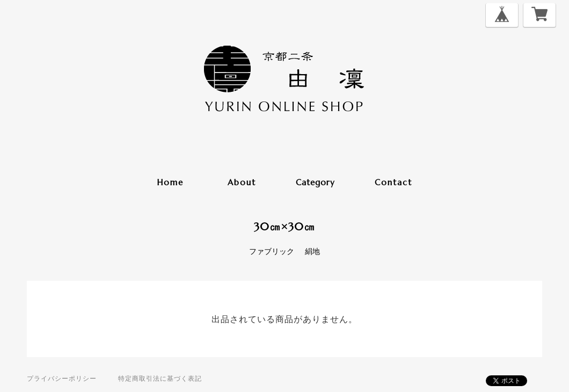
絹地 (312, 251)
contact (393, 182)
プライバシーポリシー (62, 378)
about (242, 182)
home (170, 182)
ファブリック (272, 251)
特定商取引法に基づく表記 (160, 378)
